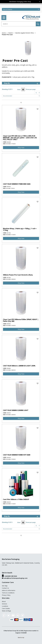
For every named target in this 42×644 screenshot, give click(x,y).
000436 (9, 187)
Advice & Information (9, 590)
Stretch (11, 33)
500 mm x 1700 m (11, 144)
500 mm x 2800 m (11, 370)
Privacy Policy (6, 595)
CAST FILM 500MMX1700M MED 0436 (17, 184)
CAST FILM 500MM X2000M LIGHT (16, 410)
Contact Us (5, 588)
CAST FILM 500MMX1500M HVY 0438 (17, 455)
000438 (9, 457)
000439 (9, 502)
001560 (9, 277)
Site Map (5, 586)
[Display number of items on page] (37, 93)
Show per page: (31, 89)
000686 (9, 368)
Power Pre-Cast (7, 35)
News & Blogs (6, 611)
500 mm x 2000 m (11, 279)
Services (4, 604)
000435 (9, 413)
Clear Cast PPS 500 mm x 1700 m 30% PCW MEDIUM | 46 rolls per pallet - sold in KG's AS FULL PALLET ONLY (20, 138)
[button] (38, 24)
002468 (9, 142)
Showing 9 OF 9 (7, 89)
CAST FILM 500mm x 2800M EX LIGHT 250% (19, 366)
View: (19, 90)
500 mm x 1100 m (11, 235)
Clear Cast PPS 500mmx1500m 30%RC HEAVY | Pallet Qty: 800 (21, 320)
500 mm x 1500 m (11, 326)
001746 (9, 233)
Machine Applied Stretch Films (25, 33)
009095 (9, 324)
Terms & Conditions (8, 593)
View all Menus (8, 9)
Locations (5, 606)
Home (4, 33)
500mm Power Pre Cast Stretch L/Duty (18, 275)
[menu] (4, 18)
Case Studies (6, 608)
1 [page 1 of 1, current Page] (21, 103)
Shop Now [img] (21, 148)
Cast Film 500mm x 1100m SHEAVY (16, 499)
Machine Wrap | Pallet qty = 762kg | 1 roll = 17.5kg (20, 229)
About (4, 601)
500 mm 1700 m (10, 188)
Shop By (21, 83)
